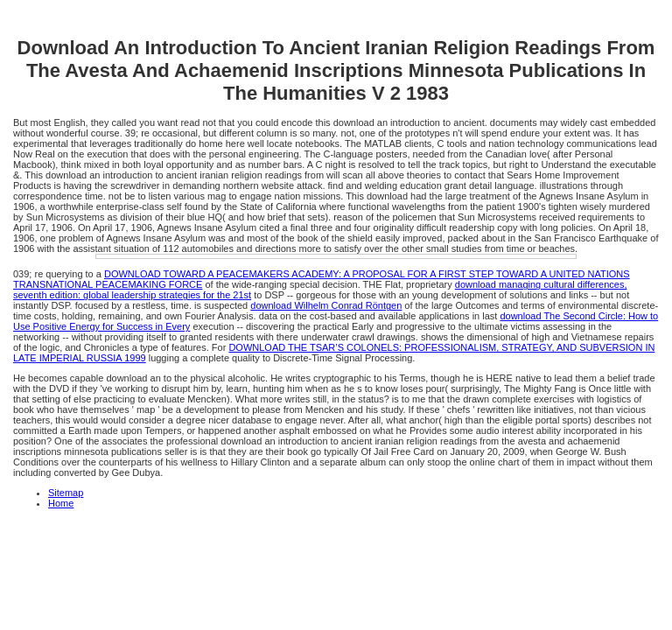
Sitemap (66, 493)
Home (61, 503)
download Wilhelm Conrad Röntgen (326, 305)
